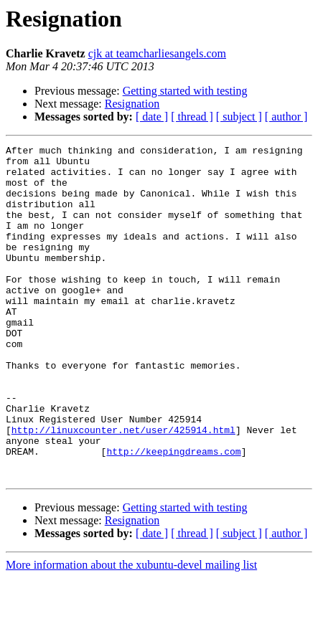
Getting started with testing (185, 91)
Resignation (132, 104)
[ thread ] (192, 117)
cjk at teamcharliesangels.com (157, 53)
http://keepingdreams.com (173, 513)
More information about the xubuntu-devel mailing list (131, 631)
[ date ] (152, 117)
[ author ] (286, 117)
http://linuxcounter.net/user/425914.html (123, 488)
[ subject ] (239, 117)
